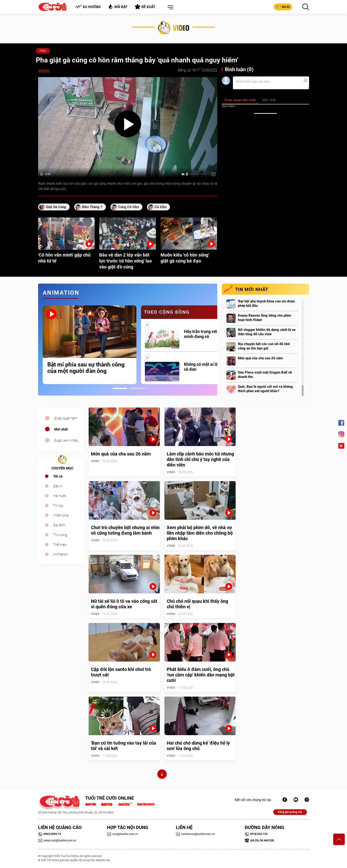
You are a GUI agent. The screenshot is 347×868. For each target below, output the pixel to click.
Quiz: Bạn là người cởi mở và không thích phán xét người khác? (265, 389)
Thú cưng (60, 535)
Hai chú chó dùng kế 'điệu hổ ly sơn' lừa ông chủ (198, 746)
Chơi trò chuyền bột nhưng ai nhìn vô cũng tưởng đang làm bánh (125, 530)
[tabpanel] (90, 345)
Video (43, 51)
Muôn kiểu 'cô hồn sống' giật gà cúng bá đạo (185, 258)
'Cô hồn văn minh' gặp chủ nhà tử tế (64, 258)
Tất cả (58, 476)
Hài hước (60, 496)
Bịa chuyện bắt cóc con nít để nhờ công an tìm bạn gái (264, 346)
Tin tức (58, 506)
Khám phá (61, 515)
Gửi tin (283, 7)
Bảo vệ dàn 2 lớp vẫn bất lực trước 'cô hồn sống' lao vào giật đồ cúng (126, 261)
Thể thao (60, 545)
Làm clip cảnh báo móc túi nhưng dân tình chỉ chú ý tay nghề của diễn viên (200, 459)
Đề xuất (145, 7)
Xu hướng (88, 7)
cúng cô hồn (129, 207)
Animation (61, 554)
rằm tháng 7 (92, 207)
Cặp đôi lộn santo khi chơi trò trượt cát (121, 672)
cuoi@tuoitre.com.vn (123, 834)
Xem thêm (229, 106)
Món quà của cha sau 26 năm (260, 358)
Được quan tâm (66, 418)
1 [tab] (120, 388)
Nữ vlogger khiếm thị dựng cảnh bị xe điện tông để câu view (267, 332)
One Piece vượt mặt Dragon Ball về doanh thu (265, 375)
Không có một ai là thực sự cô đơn (208, 367)
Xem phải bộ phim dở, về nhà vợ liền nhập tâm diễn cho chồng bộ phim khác (200, 533)
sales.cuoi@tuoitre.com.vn (57, 840)
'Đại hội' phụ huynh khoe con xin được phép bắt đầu (267, 303)
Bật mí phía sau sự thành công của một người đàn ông (86, 368)
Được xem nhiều (66, 441)
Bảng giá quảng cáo (290, 812)
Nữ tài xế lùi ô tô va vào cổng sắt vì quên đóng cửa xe (124, 604)
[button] (169, 8)
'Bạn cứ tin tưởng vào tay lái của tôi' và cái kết (124, 746)
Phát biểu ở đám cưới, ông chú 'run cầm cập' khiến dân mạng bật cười (201, 675)
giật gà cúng (56, 207)
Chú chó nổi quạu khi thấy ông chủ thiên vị (197, 604)
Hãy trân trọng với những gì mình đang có (209, 334)
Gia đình (59, 525)
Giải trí (58, 486)
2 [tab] (138, 388)
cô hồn (161, 207)
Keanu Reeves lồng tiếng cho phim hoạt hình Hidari (265, 318)
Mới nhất (61, 429)
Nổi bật (118, 7)
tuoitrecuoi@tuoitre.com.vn (195, 834)
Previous (37, 345)
